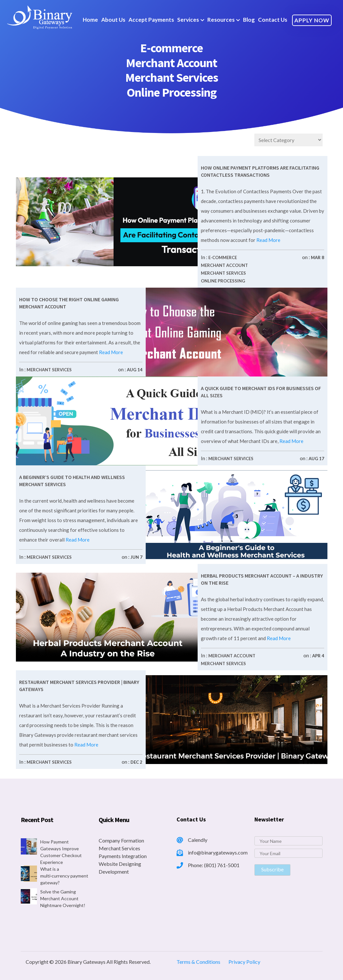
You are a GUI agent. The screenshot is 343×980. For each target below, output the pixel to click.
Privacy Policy (244, 962)
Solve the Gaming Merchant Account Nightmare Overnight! (63, 898)
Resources (221, 20)
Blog (249, 20)
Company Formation (121, 840)
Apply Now (312, 20)
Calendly (198, 840)
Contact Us (273, 20)
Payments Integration (123, 856)
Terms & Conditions (198, 962)
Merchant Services (223, 273)
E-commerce (223, 257)
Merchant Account (224, 265)
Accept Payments (151, 20)
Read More (268, 240)
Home (90, 20)
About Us (113, 20)
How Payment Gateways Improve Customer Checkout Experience (61, 852)
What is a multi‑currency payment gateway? (64, 876)
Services (188, 20)
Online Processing (223, 281)
